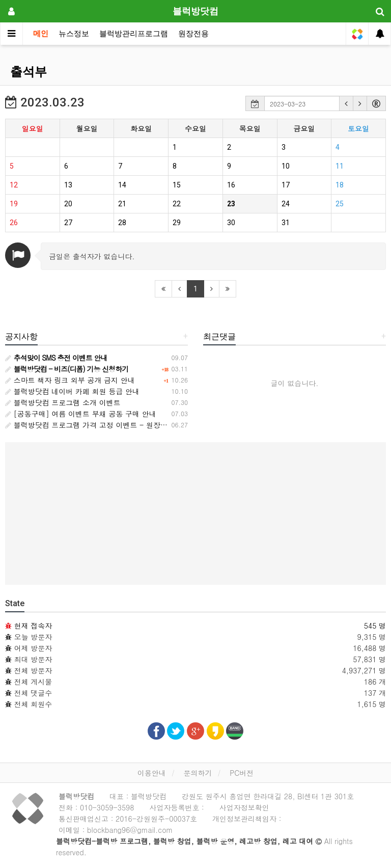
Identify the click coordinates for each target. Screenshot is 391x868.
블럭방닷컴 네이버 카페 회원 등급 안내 (72, 391)
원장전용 (193, 34)
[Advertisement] (195, 513)
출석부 (29, 72)
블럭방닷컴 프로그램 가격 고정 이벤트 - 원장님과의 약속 (102, 425)
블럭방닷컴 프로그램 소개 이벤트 (63, 402)
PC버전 (242, 773)
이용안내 (152, 773)
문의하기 (198, 773)
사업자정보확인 (244, 807)
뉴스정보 (74, 34)
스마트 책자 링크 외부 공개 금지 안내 (70, 380)
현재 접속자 (33, 626)
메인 (41, 34)
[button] (346, 103)
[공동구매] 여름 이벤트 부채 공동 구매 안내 (81, 414)
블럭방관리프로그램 (134, 34)
